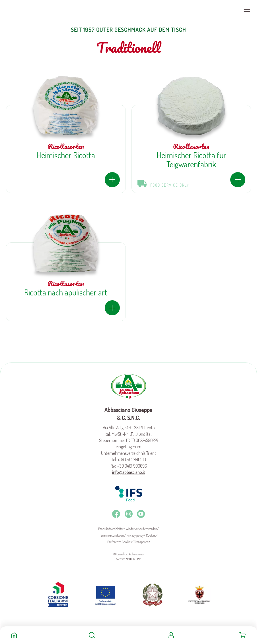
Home (14, 635)
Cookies (151, 535)
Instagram (129, 514)
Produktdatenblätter (111, 529)
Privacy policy (135, 535)
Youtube (141, 514)
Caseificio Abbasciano (27, 10)
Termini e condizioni (112, 535)
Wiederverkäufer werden (141, 529)
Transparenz (142, 542)
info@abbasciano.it (129, 472)
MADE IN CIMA (133, 559)
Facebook (116, 514)
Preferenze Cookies (120, 542)
